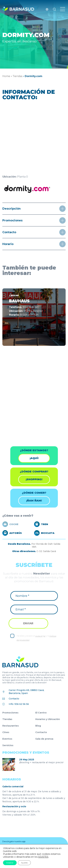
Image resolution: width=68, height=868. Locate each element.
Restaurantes (11, 726)
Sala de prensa (44, 739)
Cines (6, 732)
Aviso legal (40, 636)
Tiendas (17, 76)
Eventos (7, 739)
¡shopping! (34, 479)
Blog (38, 726)
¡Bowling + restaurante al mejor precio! (41, 762)
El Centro (41, 713)
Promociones (10, 713)
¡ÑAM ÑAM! (34, 501)
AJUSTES (43, 857)
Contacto (14, 699)
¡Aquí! (34, 458)
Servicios (8, 745)
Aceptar (10, 863)
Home (6, 76)
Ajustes (24, 863)
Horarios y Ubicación (48, 719)
